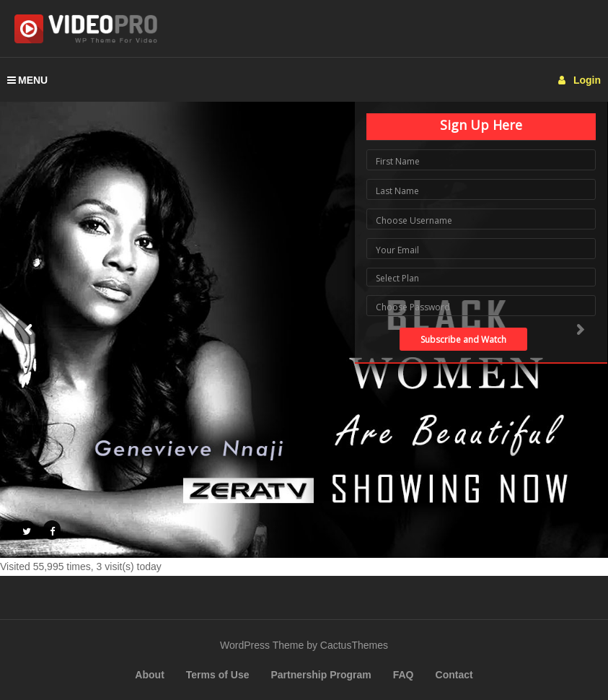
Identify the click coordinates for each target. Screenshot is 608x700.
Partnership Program (321, 675)
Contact (454, 675)
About (149, 675)
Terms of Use (218, 675)
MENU (27, 80)
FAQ (404, 675)
